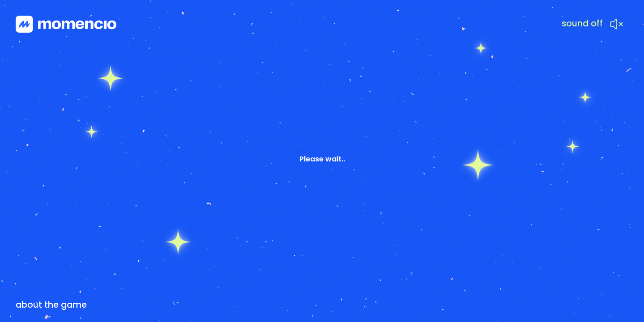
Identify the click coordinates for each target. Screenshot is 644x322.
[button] (593, 26)
